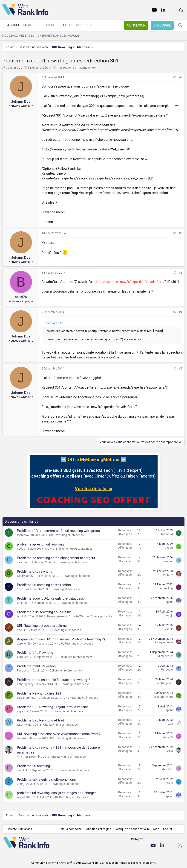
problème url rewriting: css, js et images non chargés (57, 793)
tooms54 (23, 535)
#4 (181, 312)
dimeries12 (24, 657)
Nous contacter (71, 829)
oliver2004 (24, 797)
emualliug (166, 588)
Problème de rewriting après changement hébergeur (56, 558)
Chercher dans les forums (59, 36)
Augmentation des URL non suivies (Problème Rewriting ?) (61, 639)
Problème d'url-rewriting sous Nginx (44, 612)
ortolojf (22, 616)
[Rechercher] (180, 25)
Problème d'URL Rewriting (36, 666)
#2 (181, 233)
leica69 (22, 738)
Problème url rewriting (33, 766)
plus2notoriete (26, 698)
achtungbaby (25, 684)
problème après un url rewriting (40, 544)
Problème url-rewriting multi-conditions (46, 780)
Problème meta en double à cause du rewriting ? (53, 680)
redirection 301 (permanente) (77, 68)
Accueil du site (20, 25)
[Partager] (174, 78)
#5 (181, 369)
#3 (181, 273)
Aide (156, 829)
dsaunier (23, 562)
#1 (181, 77)
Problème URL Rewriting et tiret (40, 720)
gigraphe (23, 711)
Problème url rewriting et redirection (44, 585)
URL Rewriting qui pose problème (42, 626)
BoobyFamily (25, 576)
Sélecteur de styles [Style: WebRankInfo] (19, 829)
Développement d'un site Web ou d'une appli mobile (80, 616)
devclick (22, 770)
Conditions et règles (98, 829)
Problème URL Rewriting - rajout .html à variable (53, 707)
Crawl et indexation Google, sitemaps (69, 549)
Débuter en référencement (75, 657)
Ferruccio (23, 671)
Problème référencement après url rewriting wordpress (58, 531)
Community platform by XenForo (68, 863)
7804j (21, 784)
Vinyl (20, 757)
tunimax (22, 603)
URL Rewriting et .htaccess (66, 535)
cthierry (168, 575)
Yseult (21, 630)
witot (20, 725)
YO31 (20, 589)
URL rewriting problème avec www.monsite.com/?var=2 (59, 734)
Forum (48, 25)
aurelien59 (24, 644)
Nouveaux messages (18, 36)
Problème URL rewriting (35, 572)
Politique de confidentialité (132, 829)
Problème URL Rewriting (35, 653)
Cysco (21, 549)
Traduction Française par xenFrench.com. (130, 863)
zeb (170, 724)
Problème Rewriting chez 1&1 (39, 693)
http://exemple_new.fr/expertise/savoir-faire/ (131, 282)
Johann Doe (14, 68)
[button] (91, 25)
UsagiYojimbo (164, 642)
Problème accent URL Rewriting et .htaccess (50, 598)
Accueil (168, 829)
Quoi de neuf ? (75, 25)
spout (169, 602)
